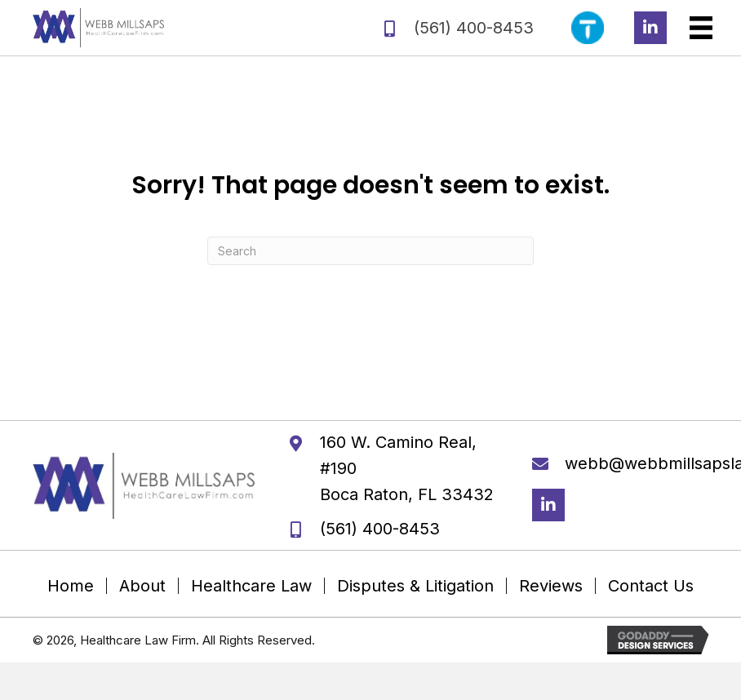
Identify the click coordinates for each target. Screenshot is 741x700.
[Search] (370, 251)
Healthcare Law (251, 586)
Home (71, 586)
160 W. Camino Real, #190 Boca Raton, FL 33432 (407, 468)
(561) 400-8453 (474, 28)
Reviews (551, 586)
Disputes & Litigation (415, 586)
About (142, 586)
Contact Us (651, 586)
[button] (650, 28)
